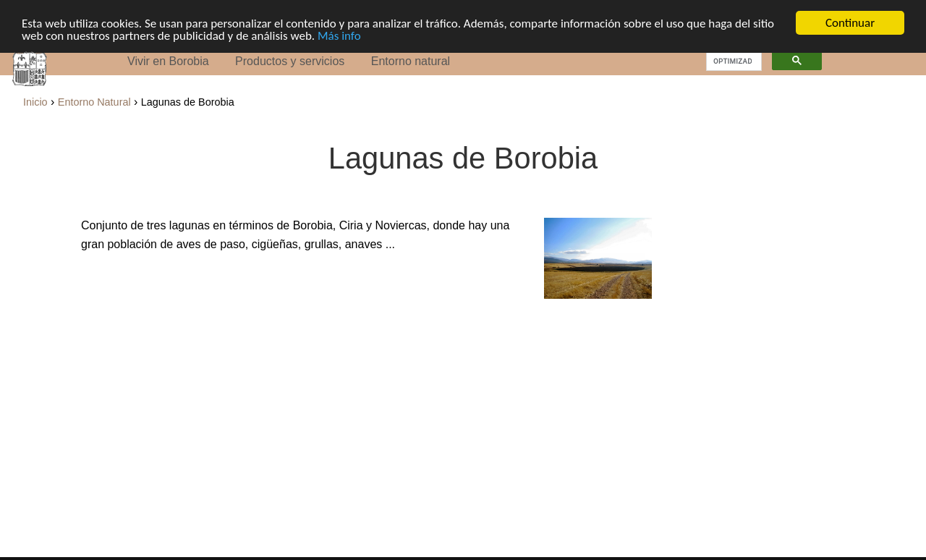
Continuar (850, 23)
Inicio (35, 102)
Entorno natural (411, 61)
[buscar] (732, 61)
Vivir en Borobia (168, 61)
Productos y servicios (290, 61)
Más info (339, 35)
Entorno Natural (94, 102)
